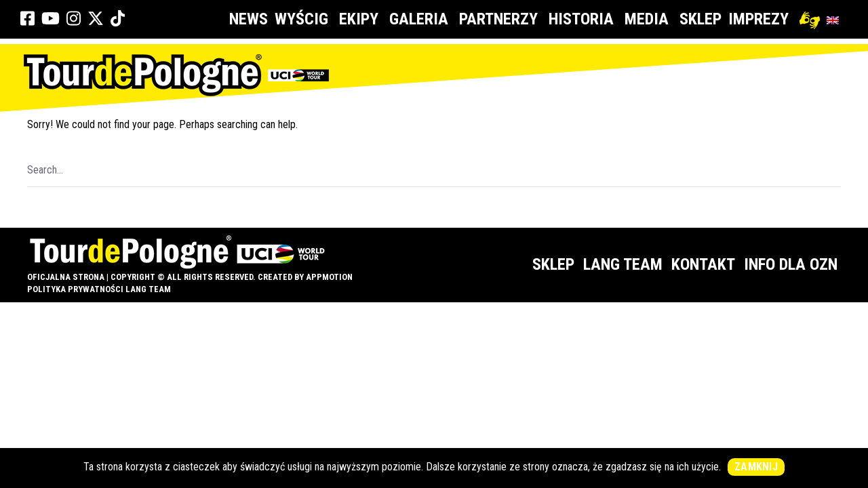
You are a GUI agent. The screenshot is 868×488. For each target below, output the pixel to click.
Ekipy (361, 19)
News (249, 19)
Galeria (421, 19)
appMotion (329, 277)
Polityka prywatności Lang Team (99, 289)
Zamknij (756, 467)
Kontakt (703, 264)
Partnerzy (500, 19)
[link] (27, 19)
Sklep (701, 19)
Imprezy (761, 19)
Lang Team (623, 264)
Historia (583, 19)
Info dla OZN (791, 264)
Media (649, 19)
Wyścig (303, 19)
